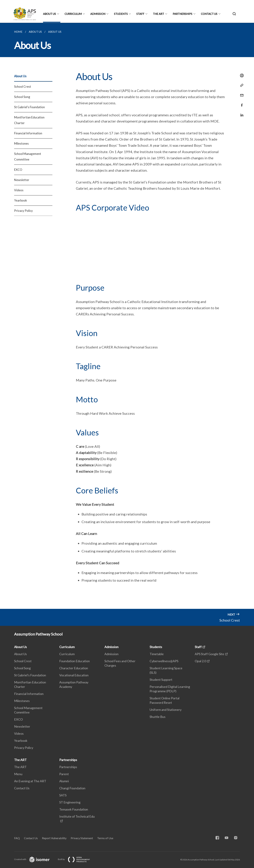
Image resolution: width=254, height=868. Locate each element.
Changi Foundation (72, 788)
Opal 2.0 (200, 661)
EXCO (18, 170)
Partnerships (182, 14)
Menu (18, 774)
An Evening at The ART (30, 781)
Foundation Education (75, 661)
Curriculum (73, 14)
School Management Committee (28, 157)
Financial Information (28, 133)
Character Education (74, 668)
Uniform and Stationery (166, 710)
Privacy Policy (23, 211)
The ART (158, 14)
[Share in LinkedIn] (241, 113)
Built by (77, 859)
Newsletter (22, 180)
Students (121, 14)
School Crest (23, 87)
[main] (127, 316)
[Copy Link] (241, 85)
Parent (64, 774)
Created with (35, 859)
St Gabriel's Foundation (29, 107)
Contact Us (209, 14)
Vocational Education (74, 675)
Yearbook (21, 200)
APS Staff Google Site (209, 654)
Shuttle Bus (158, 717)
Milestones (21, 143)
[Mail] (241, 93)
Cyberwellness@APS (164, 661)
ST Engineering (70, 802)
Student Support (161, 680)
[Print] (241, 75)
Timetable (157, 654)
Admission (98, 14)
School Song (22, 97)
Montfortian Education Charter (29, 120)
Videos (19, 190)
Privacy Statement (82, 838)
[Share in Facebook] (241, 103)
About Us (49, 14)
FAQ (17, 838)
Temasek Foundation (74, 809)
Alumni (64, 781)
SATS (63, 795)
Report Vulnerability (54, 838)
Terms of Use (105, 838)
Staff (140, 14)
